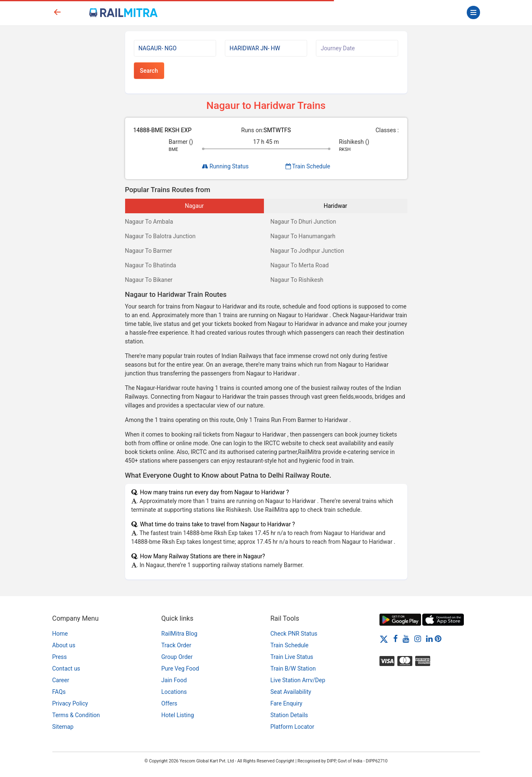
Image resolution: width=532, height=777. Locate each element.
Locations (174, 692)
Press (60, 657)
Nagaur (195, 206)
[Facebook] (395, 639)
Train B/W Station (293, 668)
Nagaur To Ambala (149, 222)
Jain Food (174, 680)
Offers (169, 703)
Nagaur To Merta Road (300, 265)
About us (64, 645)
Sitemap (63, 727)
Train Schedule (308, 166)
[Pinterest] (438, 639)
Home (60, 634)
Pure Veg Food (180, 668)
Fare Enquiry (287, 703)
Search (149, 71)
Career (61, 680)
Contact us (66, 668)
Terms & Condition (76, 715)
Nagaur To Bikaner (149, 280)
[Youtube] (406, 639)
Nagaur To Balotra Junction (160, 236)
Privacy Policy (70, 703)
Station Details (289, 715)
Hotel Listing (178, 715)
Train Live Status (292, 657)
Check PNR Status (294, 634)
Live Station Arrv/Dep (298, 680)
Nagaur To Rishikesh (297, 280)
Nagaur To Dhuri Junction (303, 222)
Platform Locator (292, 727)
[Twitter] (384, 639)
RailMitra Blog (179, 634)
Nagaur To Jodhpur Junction (307, 251)
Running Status (225, 166)
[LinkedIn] (429, 639)
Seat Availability (291, 692)
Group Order (177, 657)
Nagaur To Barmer (149, 251)
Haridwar (336, 206)
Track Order (176, 645)
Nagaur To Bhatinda (151, 265)
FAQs (59, 692)
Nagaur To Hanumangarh (303, 236)
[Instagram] (418, 639)
